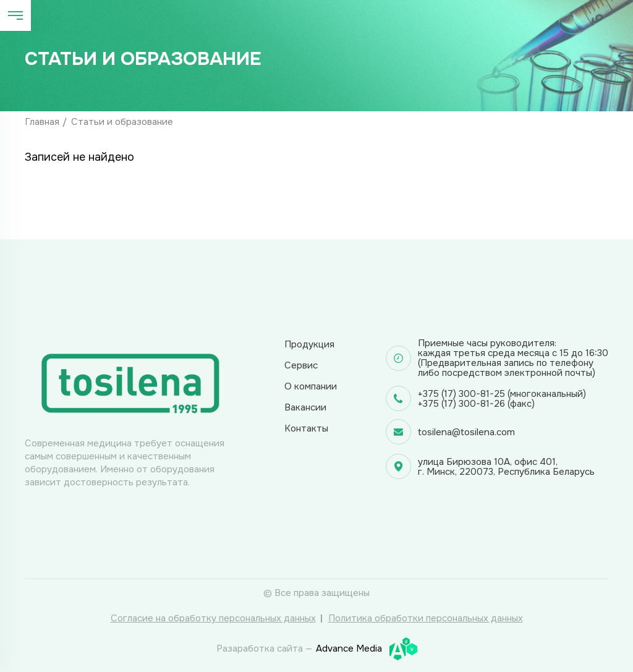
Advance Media (367, 649)
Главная (42, 122)
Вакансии (305, 407)
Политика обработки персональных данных (426, 618)
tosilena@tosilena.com (466, 432)
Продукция (309, 344)
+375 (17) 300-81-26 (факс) (476, 404)
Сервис (301, 365)
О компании (311, 386)
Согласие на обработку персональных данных (213, 618)
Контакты (306, 428)
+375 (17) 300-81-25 (461, 394)
